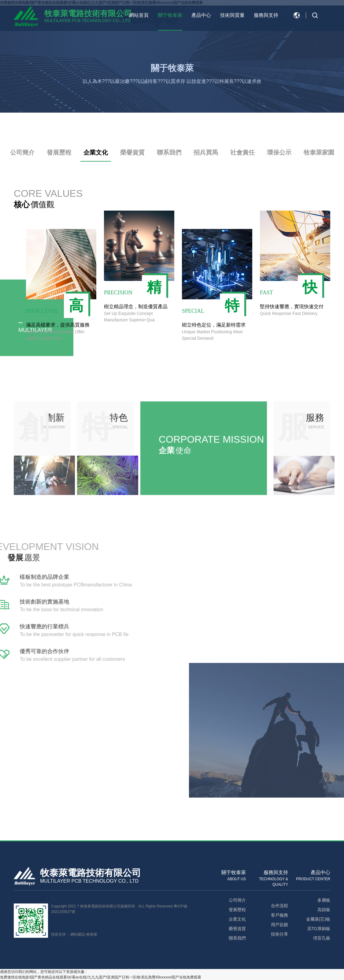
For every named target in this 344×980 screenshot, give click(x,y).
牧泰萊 (92, 934)
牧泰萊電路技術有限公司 (88, 13)
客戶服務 (279, 915)
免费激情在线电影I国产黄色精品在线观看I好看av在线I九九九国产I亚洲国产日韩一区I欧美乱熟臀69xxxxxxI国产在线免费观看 (101, 977)
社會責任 (242, 152)
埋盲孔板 (322, 938)
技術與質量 (232, 15)
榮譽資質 (132, 152)
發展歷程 (59, 152)
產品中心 (201, 15)
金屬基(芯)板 (318, 919)
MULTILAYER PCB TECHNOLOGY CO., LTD (87, 21)
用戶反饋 (279, 925)
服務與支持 (266, 15)
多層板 (324, 900)
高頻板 (324, 910)
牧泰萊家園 (319, 152)
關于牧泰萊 (170, 15)
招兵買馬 (206, 152)
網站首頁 (139, 15)
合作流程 (279, 906)
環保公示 (279, 152)
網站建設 (78, 934)
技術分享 (279, 934)
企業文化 (96, 152)
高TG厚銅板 (319, 929)
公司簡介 (22, 152)
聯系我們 (169, 152)
